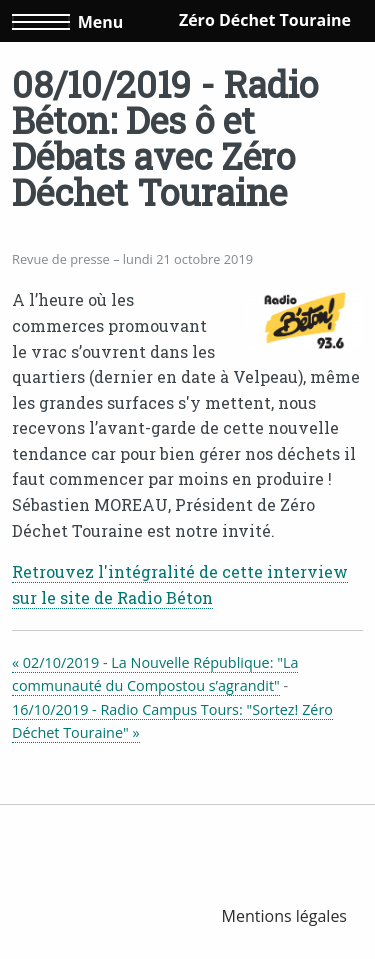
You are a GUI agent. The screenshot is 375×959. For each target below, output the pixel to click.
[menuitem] (284, 916)
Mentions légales (284, 916)
